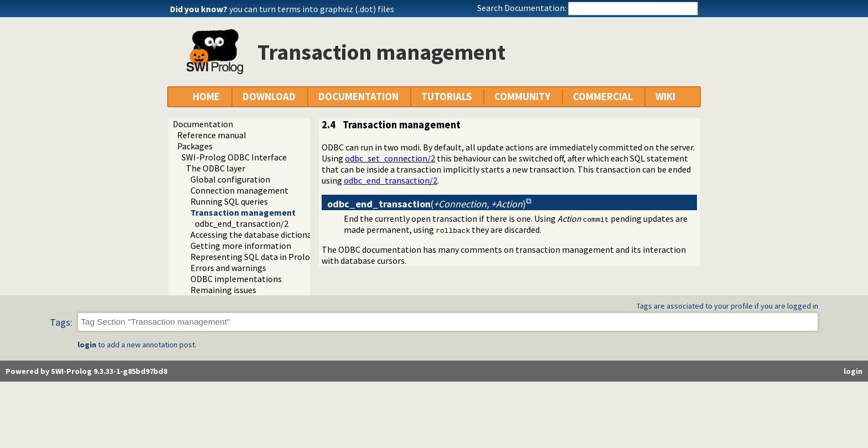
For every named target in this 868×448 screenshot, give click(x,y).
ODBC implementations (236, 279)
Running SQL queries (229, 201)
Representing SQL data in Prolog (253, 257)
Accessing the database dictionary (255, 235)
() (427, 204)
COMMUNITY (522, 97)
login (87, 345)
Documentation (203, 124)
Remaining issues (223, 290)
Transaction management (243, 212)
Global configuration (230, 179)
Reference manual (212, 135)
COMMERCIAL (603, 97)
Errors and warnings (228, 268)
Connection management (239, 190)
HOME (206, 97)
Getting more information (241, 246)
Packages (195, 146)
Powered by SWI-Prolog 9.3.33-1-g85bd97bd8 (86, 371)
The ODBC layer (216, 168)
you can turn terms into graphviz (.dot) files (312, 9)
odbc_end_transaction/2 (242, 223)
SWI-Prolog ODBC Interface (234, 157)
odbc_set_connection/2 (390, 158)
